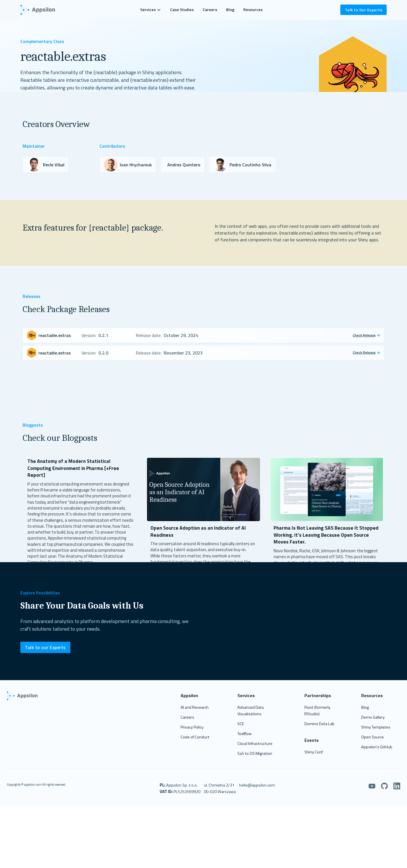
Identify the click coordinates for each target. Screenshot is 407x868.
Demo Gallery (373, 727)
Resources (253, 10)
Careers (210, 10)
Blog (230, 10)
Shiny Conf (314, 761)
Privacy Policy (192, 736)
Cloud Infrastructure (255, 753)
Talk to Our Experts (364, 10)
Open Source (373, 746)
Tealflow (244, 743)
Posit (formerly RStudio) (317, 720)
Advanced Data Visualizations (251, 720)
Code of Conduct (195, 746)
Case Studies (182, 10)
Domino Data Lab (319, 733)
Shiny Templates (376, 736)
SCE (241, 733)
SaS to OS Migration (255, 763)
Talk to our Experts (45, 657)
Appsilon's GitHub (377, 756)
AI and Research (195, 717)
